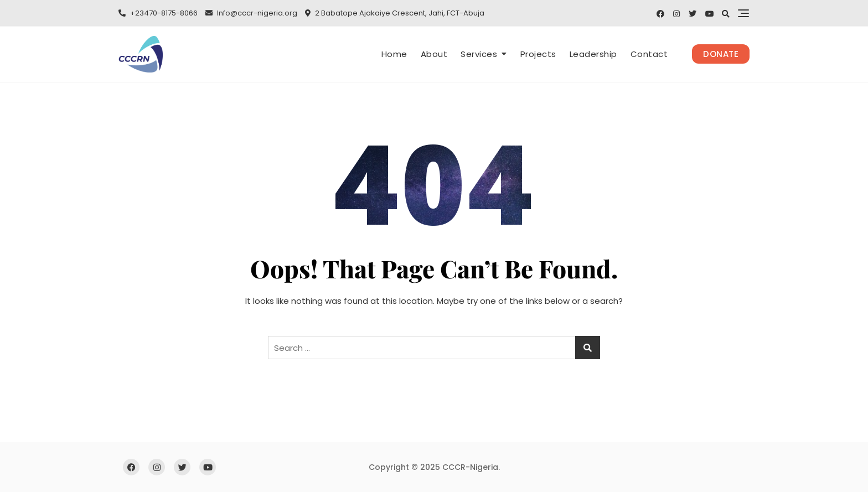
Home (394, 54)
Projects (538, 54)
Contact (649, 54)
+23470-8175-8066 (158, 13)
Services (479, 54)
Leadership (593, 54)
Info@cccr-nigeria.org (251, 13)
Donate (721, 54)
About (434, 54)
